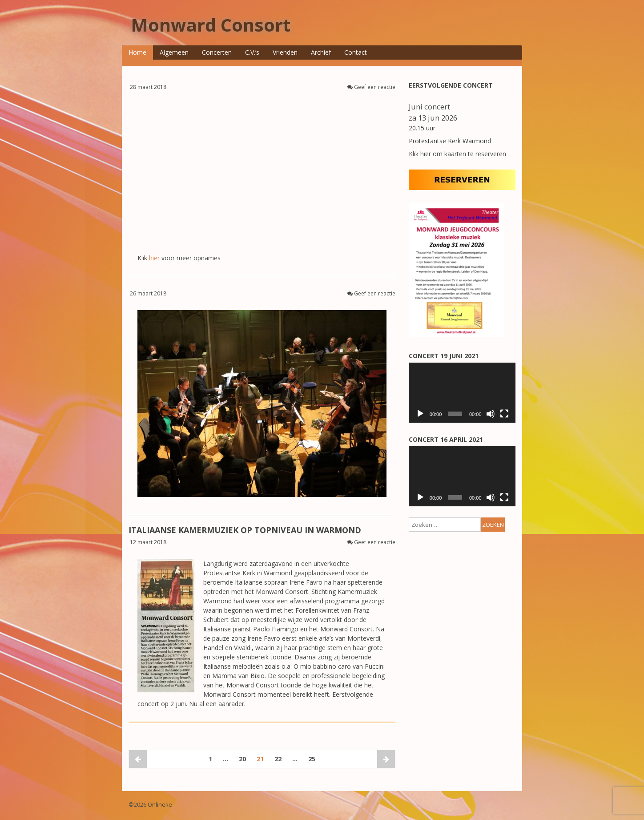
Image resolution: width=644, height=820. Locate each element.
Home (137, 52)
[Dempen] (491, 594)
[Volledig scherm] (504, 594)
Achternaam (438, 440)
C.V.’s (252, 52)
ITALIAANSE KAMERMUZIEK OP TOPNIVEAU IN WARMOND (245, 530)
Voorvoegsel (439, 465)
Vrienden (285, 52)
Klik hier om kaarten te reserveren (457, 154)
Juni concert (429, 107)
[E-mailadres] (459, 403)
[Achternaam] (459, 452)
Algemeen (174, 52)
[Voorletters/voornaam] (459, 427)
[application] (462, 572)
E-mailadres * (440, 392)
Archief (321, 52)
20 (242, 759)
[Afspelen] (420, 594)
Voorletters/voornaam (451, 416)
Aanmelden (459, 495)
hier (154, 258)
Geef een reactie (375, 87)
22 (278, 759)
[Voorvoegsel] (459, 476)
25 (312, 759)
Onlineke (160, 804)
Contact (356, 52)
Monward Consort (211, 25)
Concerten (217, 52)
